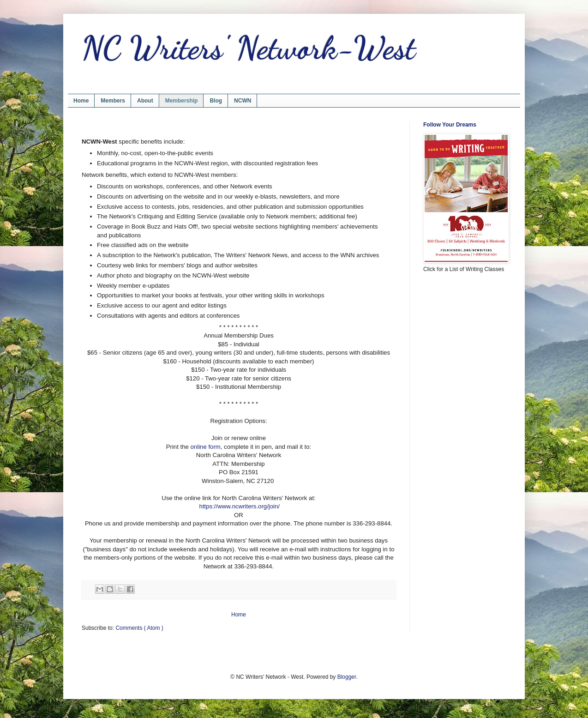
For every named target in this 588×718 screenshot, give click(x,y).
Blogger (347, 677)
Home (81, 101)
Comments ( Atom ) (139, 628)
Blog (216, 101)
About (145, 101)
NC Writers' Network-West (249, 48)
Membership (182, 101)
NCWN (243, 101)
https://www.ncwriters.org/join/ (240, 506)
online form (206, 447)
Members (113, 101)
